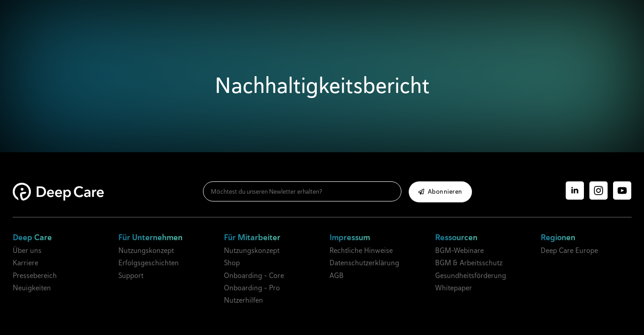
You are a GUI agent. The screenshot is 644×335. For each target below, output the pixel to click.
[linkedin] (575, 191)
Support (131, 276)
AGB (337, 276)
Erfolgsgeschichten (149, 263)
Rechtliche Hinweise (361, 250)
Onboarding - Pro (252, 288)
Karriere (25, 263)
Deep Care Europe (569, 250)
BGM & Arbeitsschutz (469, 263)
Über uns (27, 250)
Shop (232, 263)
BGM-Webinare (459, 250)
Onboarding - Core (254, 276)
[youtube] (622, 191)
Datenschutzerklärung (364, 263)
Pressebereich (35, 276)
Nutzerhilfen (243, 300)
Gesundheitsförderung (471, 276)
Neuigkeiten (32, 288)
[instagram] (598, 191)
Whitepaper (454, 288)
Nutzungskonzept (146, 250)
